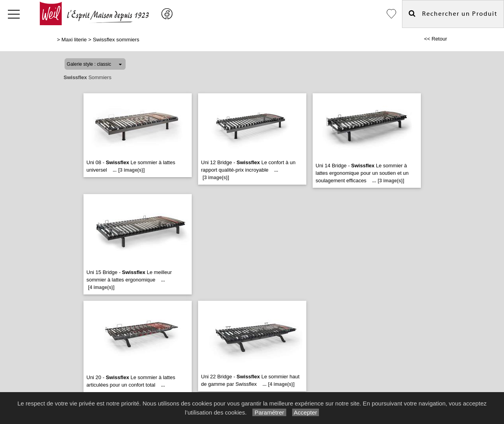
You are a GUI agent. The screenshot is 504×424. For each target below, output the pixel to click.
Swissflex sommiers (116, 40)
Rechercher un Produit (453, 14)
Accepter (306, 412)
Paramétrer (269, 412)
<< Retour (436, 39)
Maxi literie (74, 40)
